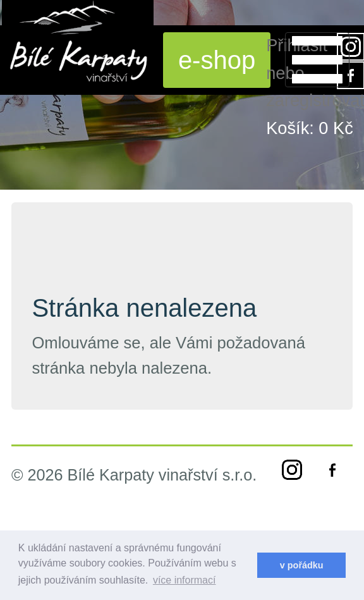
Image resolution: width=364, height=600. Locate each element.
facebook (332, 470)
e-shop (217, 60)
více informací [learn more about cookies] (185, 580)
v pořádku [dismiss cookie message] (302, 565)
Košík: (310, 128)
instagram (292, 470)
